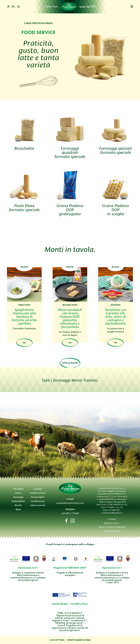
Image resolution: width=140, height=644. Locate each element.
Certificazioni (38, 501)
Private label (38, 497)
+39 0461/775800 (70, 513)
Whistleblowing (112, 531)
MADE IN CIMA (83, 640)
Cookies (112, 519)
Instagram (73, 521)
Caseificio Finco (38, 493)
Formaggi (18, 497)
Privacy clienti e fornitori (112, 527)
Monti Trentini (69, 7)
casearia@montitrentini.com (70, 503)
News (18, 509)
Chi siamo (18, 489)
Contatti (38, 489)
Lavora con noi (38, 505)
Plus (62, 640)
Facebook (66, 521)
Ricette (18, 505)
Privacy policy (112, 523)
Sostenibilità (18, 501)
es (19, 7)
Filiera (18, 493)
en (13, 7)
